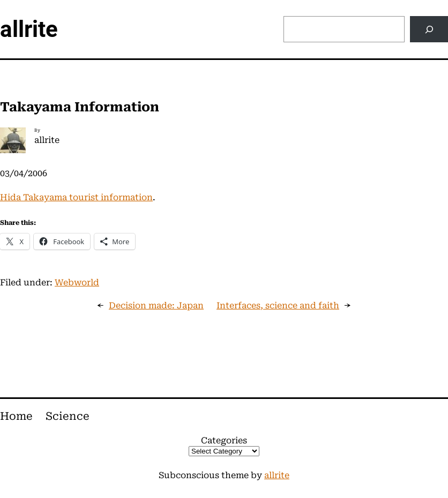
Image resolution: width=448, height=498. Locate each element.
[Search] (429, 29)
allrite (29, 29)
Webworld (77, 282)
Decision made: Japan (156, 305)
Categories (224, 440)
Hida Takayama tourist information (76, 197)
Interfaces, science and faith (278, 305)
